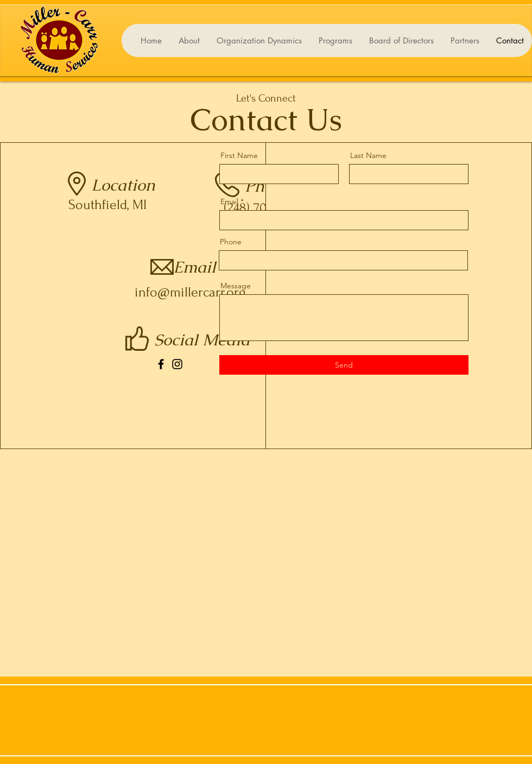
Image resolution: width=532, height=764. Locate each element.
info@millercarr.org (190, 292)
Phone (231, 242)
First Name (239, 155)
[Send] (344, 365)
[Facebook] (161, 364)
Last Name (368, 155)
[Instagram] (177, 364)
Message (236, 286)
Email (229, 201)
